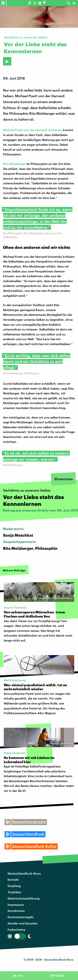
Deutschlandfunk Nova (24, 873)
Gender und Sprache (22, 923)
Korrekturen (16, 911)
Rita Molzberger (14, 164)
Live (20, 975)
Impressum (16, 905)
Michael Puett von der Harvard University (33, 130)
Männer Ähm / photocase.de (61, 24)
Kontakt (13, 879)
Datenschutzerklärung (24, 898)
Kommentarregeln (21, 917)
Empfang (14, 886)
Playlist (59, 975)
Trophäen (14, 892)
